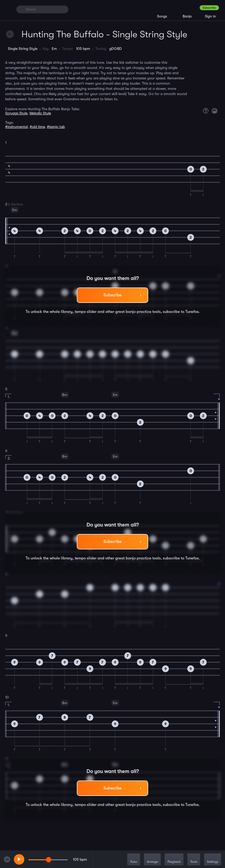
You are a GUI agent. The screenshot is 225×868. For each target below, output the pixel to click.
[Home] (8, 9)
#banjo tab (56, 127)
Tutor (134, 860)
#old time (37, 127)
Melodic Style (40, 113)
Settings (213, 860)
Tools (194, 860)
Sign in (210, 16)
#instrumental (16, 127)
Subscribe (209, 8)
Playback (174, 860)
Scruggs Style (16, 113)
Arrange (152, 860)
